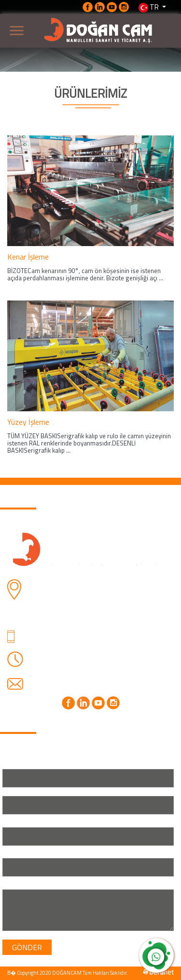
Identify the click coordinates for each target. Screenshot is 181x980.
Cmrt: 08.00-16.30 (62, 669)
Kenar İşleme (28, 257)
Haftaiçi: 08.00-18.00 (67, 657)
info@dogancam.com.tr (70, 683)
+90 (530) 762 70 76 (66, 643)
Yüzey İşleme (28, 422)
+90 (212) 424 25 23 (66, 632)
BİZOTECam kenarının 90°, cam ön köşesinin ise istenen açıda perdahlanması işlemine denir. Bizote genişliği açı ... (85, 274)
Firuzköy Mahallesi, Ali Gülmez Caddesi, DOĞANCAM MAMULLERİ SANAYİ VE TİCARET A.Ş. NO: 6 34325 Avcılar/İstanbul (95, 601)
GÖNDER (27, 947)
